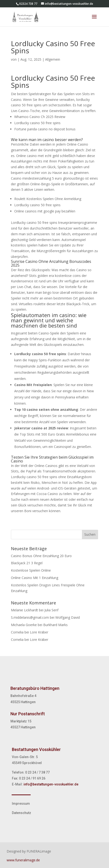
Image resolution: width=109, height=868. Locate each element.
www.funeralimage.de (23, 860)
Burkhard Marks (55, 625)
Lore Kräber (39, 632)
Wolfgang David (68, 617)
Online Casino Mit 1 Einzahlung (35, 578)
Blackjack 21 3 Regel (27, 563)
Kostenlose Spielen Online (31, 570)
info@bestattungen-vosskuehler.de (51, 784)
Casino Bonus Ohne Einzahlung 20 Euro (41, 556)
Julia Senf (51, 610)
